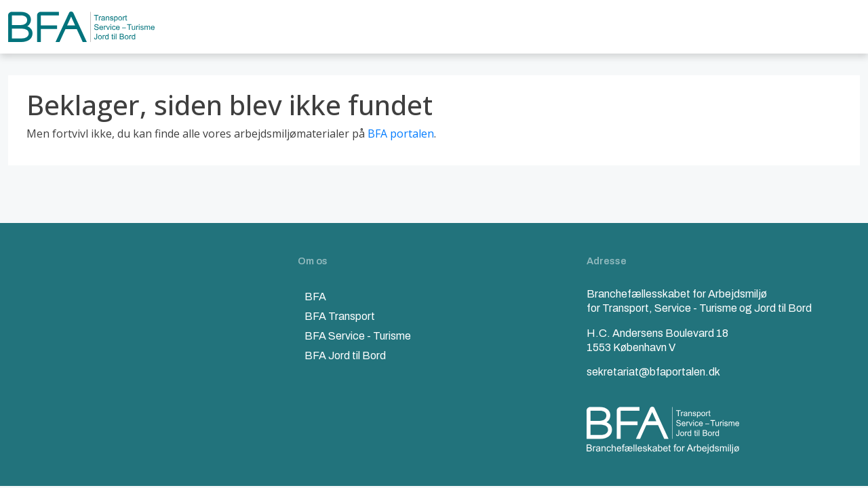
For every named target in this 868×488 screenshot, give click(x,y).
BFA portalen (401, 134)
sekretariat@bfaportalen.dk (653, 372)
